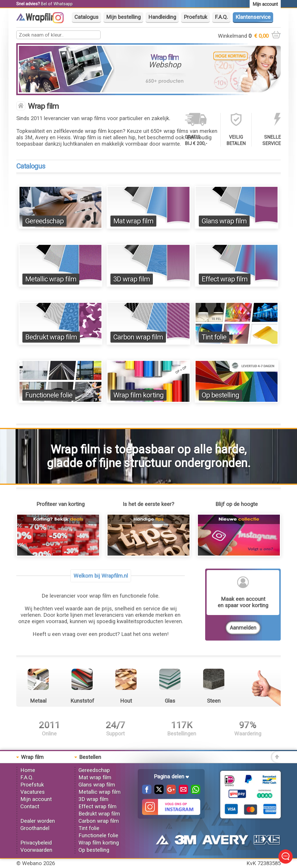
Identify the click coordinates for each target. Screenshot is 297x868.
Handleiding (162, 17)
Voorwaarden (36, 850)
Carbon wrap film (138, 337)
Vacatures (33, 792)
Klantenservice (253, 17)
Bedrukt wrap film (51, 337)
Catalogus (86, 17)
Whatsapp (63, 4)
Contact (30, 806)
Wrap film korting (138, 395)
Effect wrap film (225, 279)
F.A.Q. (221, 17)
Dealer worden (38, 821)
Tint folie (214, 337)
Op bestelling (220, 395)
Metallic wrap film (51, 279)
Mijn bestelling (123, 17)
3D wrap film (132, 279)
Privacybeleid (36, 843)
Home (28, 770)
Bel (44, 4)
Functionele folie (49, 395)
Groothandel (35, 828)
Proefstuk (195, 17)
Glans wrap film (224, 221)
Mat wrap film (133, 221)
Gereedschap (44, 221)
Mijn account (36, 799)
